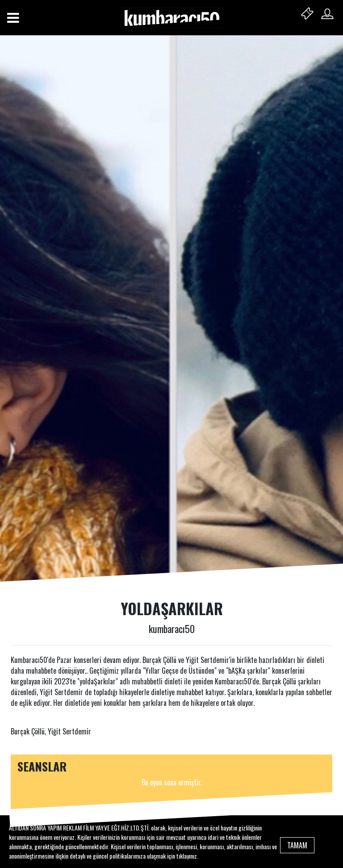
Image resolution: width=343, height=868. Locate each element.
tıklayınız (187, 856)
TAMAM (297, 845)
